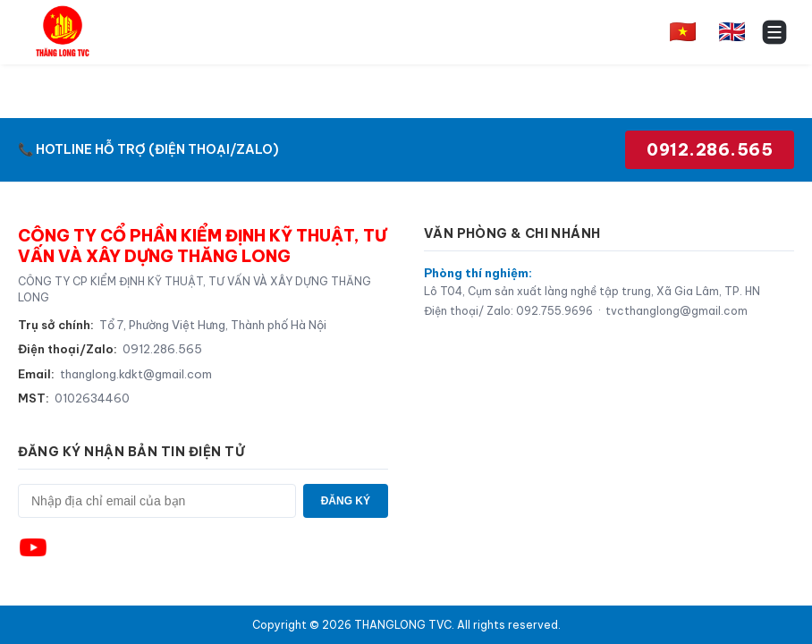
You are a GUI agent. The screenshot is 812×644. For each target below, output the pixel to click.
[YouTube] (33, 547)
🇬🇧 (732, 31)
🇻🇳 (683, 31)
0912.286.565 (710, 150)
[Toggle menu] (774, 32)
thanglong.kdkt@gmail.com (136, 374)
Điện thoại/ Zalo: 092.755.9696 (508, 311)
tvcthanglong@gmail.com (677, 311)
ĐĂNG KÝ (346, 501)
